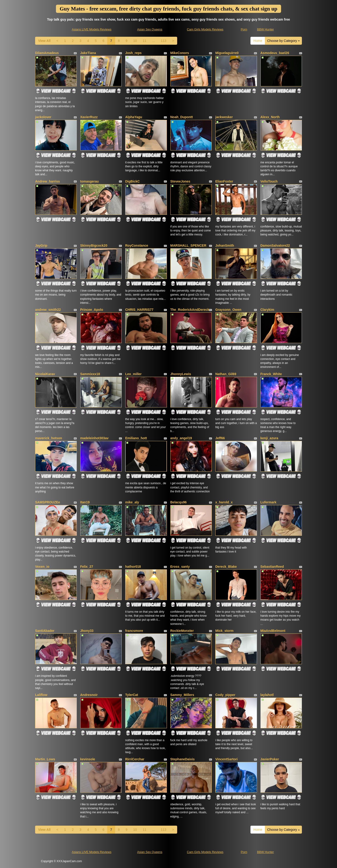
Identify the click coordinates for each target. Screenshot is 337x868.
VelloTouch (269, 181)
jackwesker (224, 117)
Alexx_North (270, 117)
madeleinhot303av (94, 438)
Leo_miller (133, 374)
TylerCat (132, 695)
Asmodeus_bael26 (275, 53)
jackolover (43, 117)
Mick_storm (224, 631)
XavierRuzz (89, 117)
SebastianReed (272, 567)
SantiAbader (45, 631)
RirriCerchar (135, 759)
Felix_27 (87, 567)
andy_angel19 (181, 438)
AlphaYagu (134, 117)
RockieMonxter (182, 631)
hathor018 (133, 567)
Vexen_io (42, 567)
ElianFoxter (224, 181)
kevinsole (88, 759)
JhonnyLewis (181, 374)
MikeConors (180, 53)
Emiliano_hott (136, 438)
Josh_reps (133, 53)
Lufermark (268, 502)
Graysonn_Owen (228, 310)
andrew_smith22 (48, 310)
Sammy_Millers (182, 695)
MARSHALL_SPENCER (188, 245)
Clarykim (267, 310)
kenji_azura (269, 438)
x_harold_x (224, 502)
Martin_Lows (45, 759)
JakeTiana (88, 53)
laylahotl (267, 695)
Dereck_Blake (226, 567)
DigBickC (132, 181)
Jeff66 (220, 438)
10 (135, 41)
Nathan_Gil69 (226, 374)
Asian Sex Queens (150, 29)
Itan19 (85, 502)
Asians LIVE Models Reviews (92, 29)
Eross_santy (180, 567)
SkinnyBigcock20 (94, 245)
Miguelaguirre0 (227, 53)
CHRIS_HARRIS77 (139, 310)
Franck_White (271, 374)
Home (258, 41)
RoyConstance (137, 245)
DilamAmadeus (47, 53)
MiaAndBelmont (273, 631)
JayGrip (41, 245)
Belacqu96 (179, 502)
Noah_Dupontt (182, 117)
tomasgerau (90, 181)
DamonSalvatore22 (275, 245)
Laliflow (41, 695)
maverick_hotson (49, 438)
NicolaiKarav (45, 374)
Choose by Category (283, 41)
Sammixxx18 (90, 374)
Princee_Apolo (92, 310)
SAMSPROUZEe (48, 502)
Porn (244, 29)
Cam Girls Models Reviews (205, 29)
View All (44, 41)
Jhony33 (87, 631)
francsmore (134, 631)
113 (163, 41)
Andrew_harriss (48, 181)
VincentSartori (226, 759)
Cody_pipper (225, 695)
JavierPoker (270, 759)
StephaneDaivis (183, 759)
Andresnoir (89, 695)
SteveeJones (180, 181)
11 (145, 41)
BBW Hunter (265, 29)
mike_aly (132, 502)
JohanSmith (225, 245)
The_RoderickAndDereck (190, 310)
